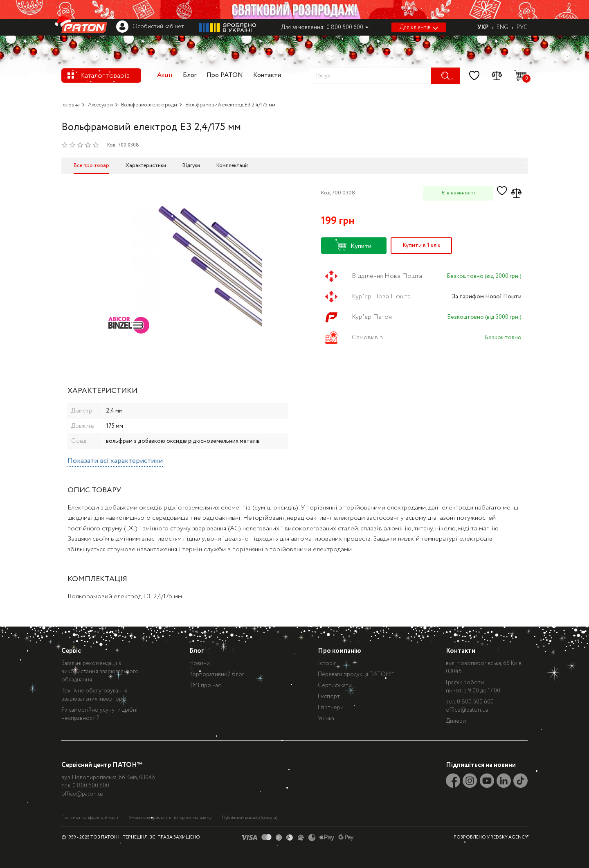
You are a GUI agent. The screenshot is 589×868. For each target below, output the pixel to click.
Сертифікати (335, 685)
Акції (165, 75)
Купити (354, 246)
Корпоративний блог (217, 674)
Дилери (456, 721)
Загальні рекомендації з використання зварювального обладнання (100, 672)
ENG (502, 27)
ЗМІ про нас (205, 685)
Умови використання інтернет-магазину (170, 818)
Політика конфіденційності (90, 818)
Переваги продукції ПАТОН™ (356, 674)
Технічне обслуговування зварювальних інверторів (94, 695)
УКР (483, 27)
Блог (190, 75)
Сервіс (71, 651)
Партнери (331, 708)
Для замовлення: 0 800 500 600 (325, 27)
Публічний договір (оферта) (250, 818)
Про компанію (339, 651)
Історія (327, 663)
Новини (200, 663)
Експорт (329, 697)
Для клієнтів (419, 27)
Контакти (267, 75)
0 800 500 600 (475, 702)
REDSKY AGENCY (509, 837)
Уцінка (326, 719)
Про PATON (225, 75)
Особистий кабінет (150, 27)
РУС (522, 27)
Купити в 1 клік (422, 246)
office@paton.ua (467, 710)
